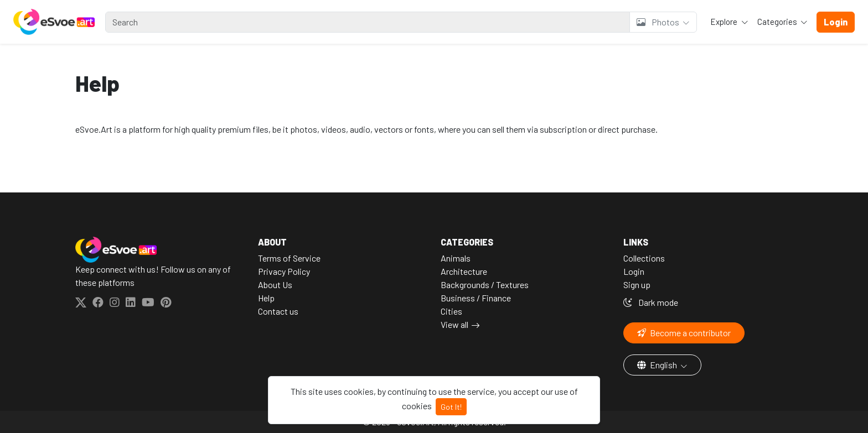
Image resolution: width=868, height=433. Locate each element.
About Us (275, 285)
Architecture (464, 271)
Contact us (278, 311)
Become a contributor (684, 333)
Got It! (451, 407)
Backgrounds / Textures (485, 285)
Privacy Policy (284, 271)
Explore (725, 22)
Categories (778, 22)
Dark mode (651, 302)
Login (634, 271)
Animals (456, 258)
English (658, 365)
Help (266, 298)
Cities (451, 311)
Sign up (637, 285)
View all (454, 324)
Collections (644, 258)
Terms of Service (289, 258)
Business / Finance (476, 298)
